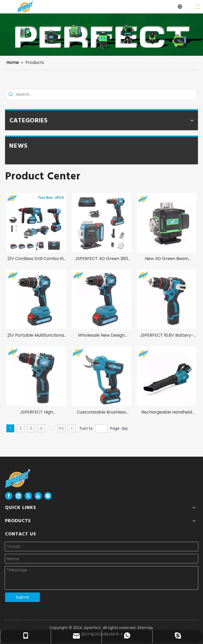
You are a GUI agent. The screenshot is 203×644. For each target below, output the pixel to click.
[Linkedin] (19, 496)
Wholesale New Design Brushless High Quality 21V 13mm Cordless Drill (101, 336)
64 (61, 428)
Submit (22, 597)
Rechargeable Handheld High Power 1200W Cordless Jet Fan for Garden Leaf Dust (167, 413)
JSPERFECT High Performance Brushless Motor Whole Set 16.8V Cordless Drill (36, 413)
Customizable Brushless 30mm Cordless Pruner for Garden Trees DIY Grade (101, 413)
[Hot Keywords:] (11, 94)
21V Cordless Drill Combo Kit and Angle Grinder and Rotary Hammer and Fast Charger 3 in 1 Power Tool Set (36, 259)
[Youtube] (38, 496)
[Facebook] (9, 496)
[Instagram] (48, 496)
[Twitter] (28, 496)
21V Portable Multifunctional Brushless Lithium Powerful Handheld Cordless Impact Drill (36, 336)
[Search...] (107, 94)
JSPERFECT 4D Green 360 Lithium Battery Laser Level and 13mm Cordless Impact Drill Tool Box (101, 259)
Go (125, 428)
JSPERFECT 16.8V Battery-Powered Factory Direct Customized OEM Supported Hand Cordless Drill (167, 336)
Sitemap (145, 628)
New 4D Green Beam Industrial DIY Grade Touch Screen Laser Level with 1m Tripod (167, 259)
